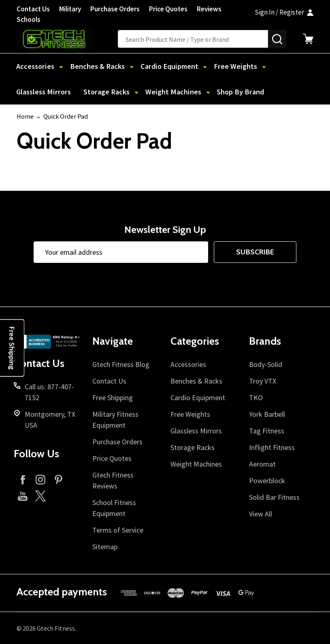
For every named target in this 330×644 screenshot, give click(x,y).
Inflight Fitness (272, 447)
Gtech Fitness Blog (121, 364)
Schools (29, 19)
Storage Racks (39, 92)
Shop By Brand (166, 92)
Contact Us (33, 9)
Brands (265, 341)
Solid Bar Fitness (274, 497)
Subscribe (255, 252)
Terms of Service (118, 530)
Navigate (113, 341)
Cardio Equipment (163, 66)
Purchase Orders (115, 9)
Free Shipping (113, 398)
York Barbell (267, 414)
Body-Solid (266, 364)
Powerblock (267, 481)
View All (261, 514)
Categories (195, 341)
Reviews (209, 9)
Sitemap (105, 547)
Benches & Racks (95, 66)
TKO (256, 398)
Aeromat (262, 464)
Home (25, 116)
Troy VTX (263, 381)
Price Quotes (168, 9)
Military (70, 9)
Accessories (35, 66)
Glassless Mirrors (286, 66)
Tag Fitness (267, 431)
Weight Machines (102, 92)
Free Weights (225, 66)
